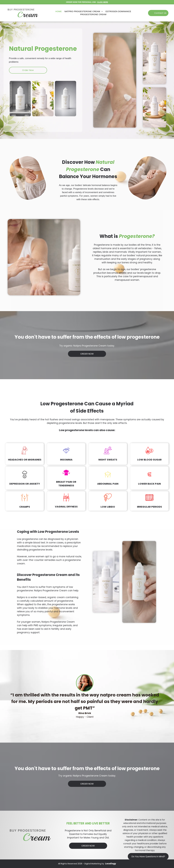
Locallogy (111, 864)
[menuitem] (59, 12)
